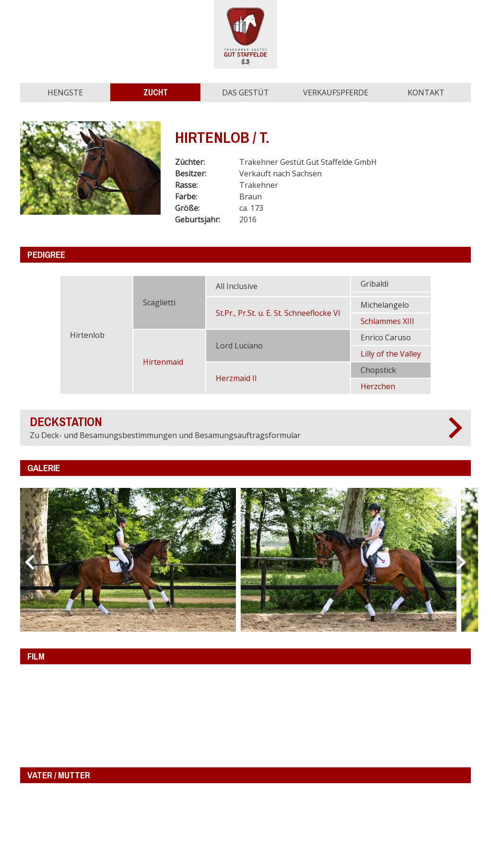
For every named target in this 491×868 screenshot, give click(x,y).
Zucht (156, 92)
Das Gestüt (245, 93)
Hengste (65, 93)
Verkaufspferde (336, 93)
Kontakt (426, 93)
